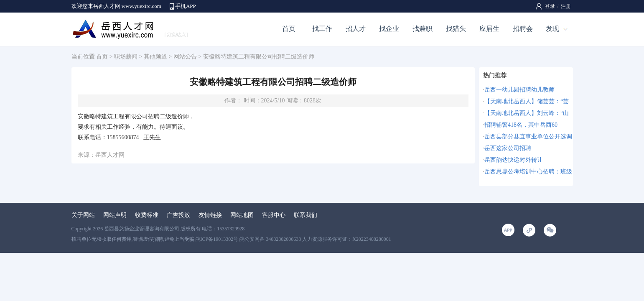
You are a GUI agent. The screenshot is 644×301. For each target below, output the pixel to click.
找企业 (389, 29)
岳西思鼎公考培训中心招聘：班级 (528, 172)
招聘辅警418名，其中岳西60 (521, 125)
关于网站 (83, 215)
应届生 (489, 29)
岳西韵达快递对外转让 (514, 160)
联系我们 (305, 215)
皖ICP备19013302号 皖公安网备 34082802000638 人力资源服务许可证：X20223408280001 (293, 239)
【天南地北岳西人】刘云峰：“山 (527, 113)
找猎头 (456, 29)
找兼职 (423, 29)
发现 (552, 29)
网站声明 (115, 215)
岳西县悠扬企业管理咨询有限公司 (142, 229)
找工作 (322, 29)
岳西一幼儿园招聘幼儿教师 (519, 90)
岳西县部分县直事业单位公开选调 (528, 136)
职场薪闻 (126, 57)
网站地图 (242, 215)
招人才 (356, 29)
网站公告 (185, 57)
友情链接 (210, 215)
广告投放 (178, 215)
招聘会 (523, 29)
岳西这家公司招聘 (508, 148)
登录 (550, 6)
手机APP (186, 6)
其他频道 (155, 57)
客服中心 (274, 215)
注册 (566, 6)
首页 (289, 29)
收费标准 (147, 215)
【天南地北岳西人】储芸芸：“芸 (527, 101)
